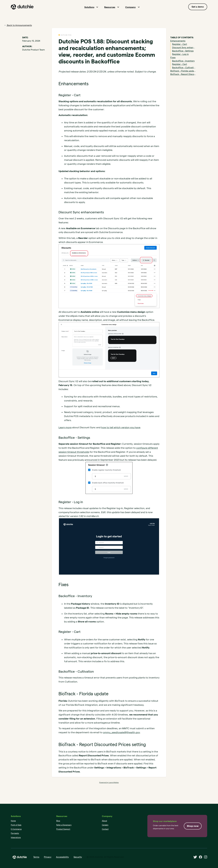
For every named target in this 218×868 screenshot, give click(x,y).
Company (130, 7)
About (104, 821)
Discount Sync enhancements (184, 47)
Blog (58, 821)
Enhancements (178, 41)
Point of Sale (16, 825)
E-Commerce (16, 829)
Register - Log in (180, 54)
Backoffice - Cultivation (184, 68)
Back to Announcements (18, 25)
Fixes (173, 58)
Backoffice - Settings (183, 51)
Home (13, 821)
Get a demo (198, 7)
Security (78, 857)
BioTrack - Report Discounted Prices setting (183, 74)
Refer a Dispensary (64, 825)
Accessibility (62, 857)
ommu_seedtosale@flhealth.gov (121, 732)
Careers (105, 825)
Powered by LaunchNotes (109, 782)
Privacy (48, 857)
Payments (15, 833)
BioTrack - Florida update (183, 71)
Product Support (63, 829)
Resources (110, 7)
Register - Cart (180, 44)
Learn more (65, 427)
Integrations (16, 837)
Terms (36, 857)
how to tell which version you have (121, 427)
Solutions (89, 7)
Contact (105, 829)
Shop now (193, 826)
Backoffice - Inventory (183, 61)
